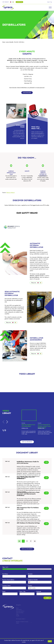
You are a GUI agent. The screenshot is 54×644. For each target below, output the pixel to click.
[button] (7, 422)
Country (30, 586)
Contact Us (19, 2)
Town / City (23, 591)
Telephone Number (33, 580)
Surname (31, 574)
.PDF (47, 462)
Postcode (39, 591)
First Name (6, 574)
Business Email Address (9, 580)
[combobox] (30, 582)
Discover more (27, 93)
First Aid (16, 42)
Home (4, 42)
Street (4, 591)
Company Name (7, 586)
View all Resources (27, 442)
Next (47, 598)
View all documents (27, 549)
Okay (50, 641)
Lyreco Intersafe (10, 42)
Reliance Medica (10, 193)
